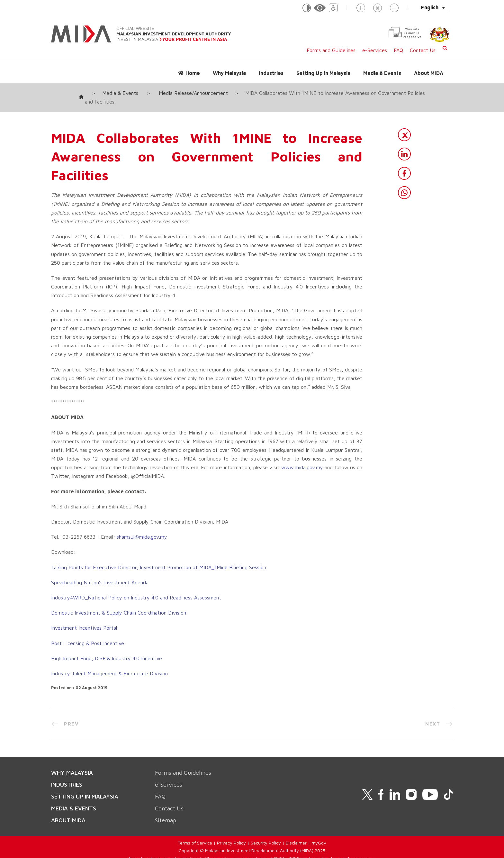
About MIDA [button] (429, 73)
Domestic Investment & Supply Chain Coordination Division (119, 604)
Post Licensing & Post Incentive (88, 634)
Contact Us (423, 50)
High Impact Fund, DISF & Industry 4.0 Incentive (107, 650)
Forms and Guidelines (331, 50)
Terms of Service (195, 834)
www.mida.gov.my (302, 459)
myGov (319, 834)
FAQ (398, 50)
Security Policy (266, 834)
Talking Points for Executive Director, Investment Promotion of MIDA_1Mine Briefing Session (159, 558)
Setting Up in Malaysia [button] (323, 73)
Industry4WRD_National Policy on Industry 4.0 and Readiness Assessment (136, 589)
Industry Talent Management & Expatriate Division (109, 665)
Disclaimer (296, 834)
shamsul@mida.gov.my (142, 528)
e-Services (375, 50)
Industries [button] (271, 73)
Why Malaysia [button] (229, 73)
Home (193, 73)
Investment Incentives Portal (84, 619)
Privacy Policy (231, 834)
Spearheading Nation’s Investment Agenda (100, 574)
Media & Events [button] (382, 73)
